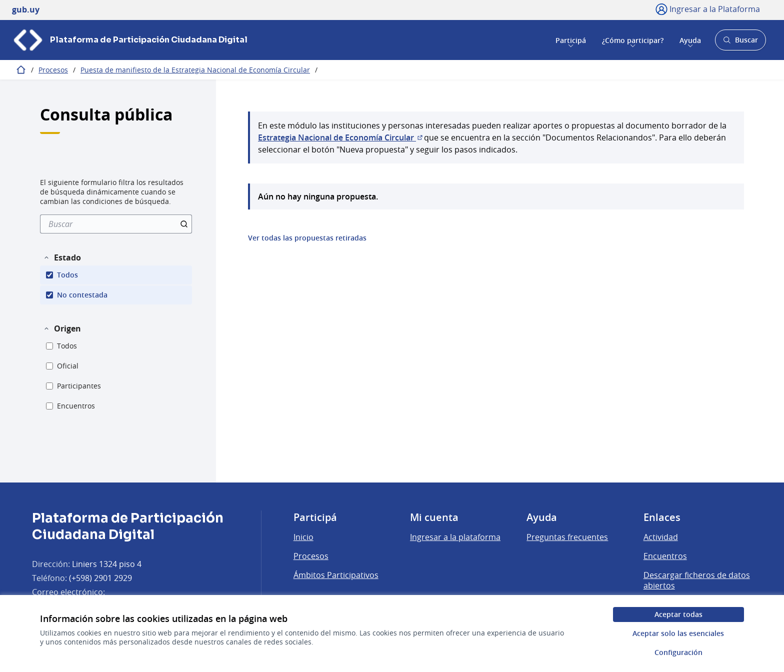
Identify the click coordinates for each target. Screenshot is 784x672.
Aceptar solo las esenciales (678, 633)
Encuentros (665, 556)
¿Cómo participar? (633, 40)
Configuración (678, 652)
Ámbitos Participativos (336, 575)
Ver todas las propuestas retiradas (307, 238)
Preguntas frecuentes (567, 537)
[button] (62, 257)
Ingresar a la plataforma (455, 537)
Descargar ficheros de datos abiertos (697, 580)
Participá (571, 40)
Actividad (661, 537)
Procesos (53, 70)
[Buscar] (116, 224)
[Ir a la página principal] (130, 40)
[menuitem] (116, 224)
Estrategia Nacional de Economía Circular (341, 137)
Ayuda (690, 40)
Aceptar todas (678, 614)
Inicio (303, 537)
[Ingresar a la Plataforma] (708, 9)
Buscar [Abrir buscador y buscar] (740, 43)
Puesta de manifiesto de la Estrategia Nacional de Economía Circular (195, 70)
